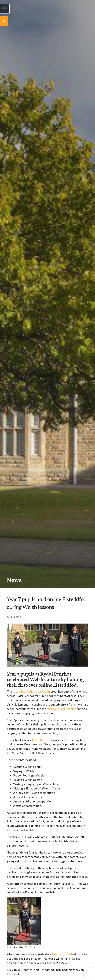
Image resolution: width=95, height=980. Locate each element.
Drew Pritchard (62, 954)
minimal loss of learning (61, 709)
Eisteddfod (39, 740)
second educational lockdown (31, 691)
